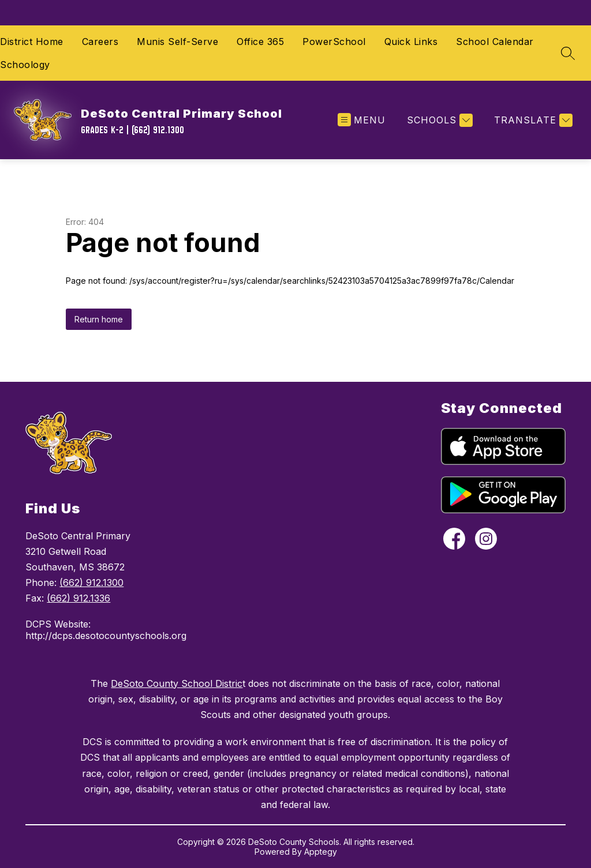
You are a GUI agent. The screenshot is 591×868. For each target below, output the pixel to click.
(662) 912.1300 (91, 583)
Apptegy (321, 852)
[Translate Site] (532, 120)
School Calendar (495, 42)
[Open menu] (362, 120)
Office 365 (260, 42)
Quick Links (411, 42)
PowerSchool (334, 42)
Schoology (25, 65)
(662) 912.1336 (78, 598)
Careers (100, 42)
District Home (32, 42)
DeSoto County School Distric (177, 683)
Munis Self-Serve (177, 42)
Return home (99, 319)
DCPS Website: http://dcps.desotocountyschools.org (106, 630)
